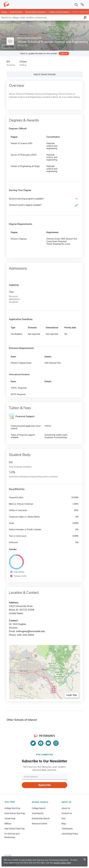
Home (4, 12)
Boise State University (36, 12)
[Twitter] (33, 743)
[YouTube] (48, 743)
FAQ (64, 818)
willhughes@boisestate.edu (30, 631)
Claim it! (64, 54)
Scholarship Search (41, 818)
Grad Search (38, 813)
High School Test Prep (15, 829)
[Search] (76, 4)
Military (8, 824)
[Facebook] (41, 743)
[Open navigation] (82, 4)
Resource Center (40, 824)
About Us (66, 808)
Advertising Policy (70, 834)
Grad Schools (16, 12)
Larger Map (72, 695)
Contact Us (67, 813)
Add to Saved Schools (44, 74)
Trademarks (67, 829)
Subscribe (44, 785)
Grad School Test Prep (15, 813)
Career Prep (10, 818)
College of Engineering (59, 12)
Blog (64, 824)
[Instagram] (56, 743)
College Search (39, 808)
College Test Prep (12, 808)
